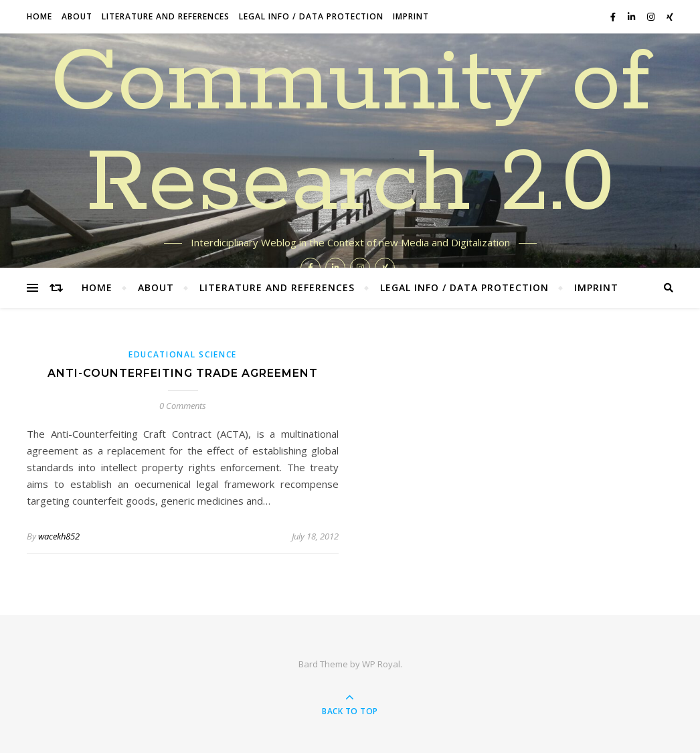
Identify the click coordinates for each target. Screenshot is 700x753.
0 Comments (183, 406)
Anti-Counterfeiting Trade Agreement (183, 373)
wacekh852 (59, 536)
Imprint (411, 16)
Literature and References (166, 16)
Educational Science (183, 354)
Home (39, 16)
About (77, 16)
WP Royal (381, 664)
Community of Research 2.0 (350, 134)
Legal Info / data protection (311, 16)
